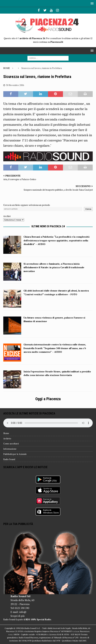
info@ (23, 612)
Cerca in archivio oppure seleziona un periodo (27, 205)
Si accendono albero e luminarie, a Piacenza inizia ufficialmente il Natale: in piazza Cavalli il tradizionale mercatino (54, 267)
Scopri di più (18, 616)
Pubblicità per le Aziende (15, 454)
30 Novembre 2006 (15, 85)
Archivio (7, 439)
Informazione (10, 449)
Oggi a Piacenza (48, 399)
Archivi (7, 216)
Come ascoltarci (11, 444)
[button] (91, 3)
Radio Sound (9, 459)
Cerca (88, 209)
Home (6, 433)
